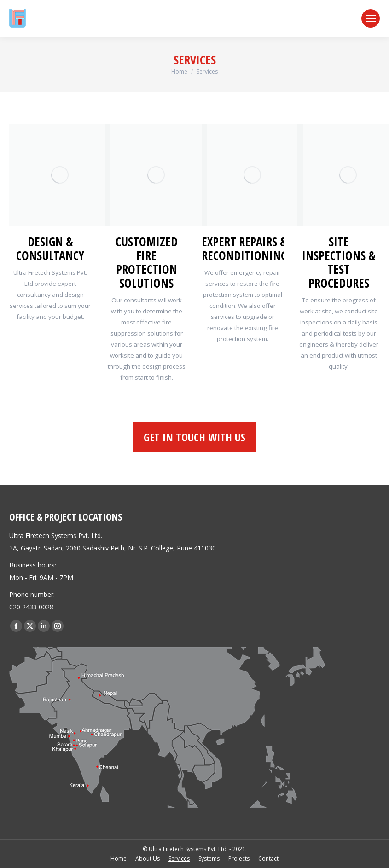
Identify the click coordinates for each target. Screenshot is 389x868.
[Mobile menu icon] (371, 18)
